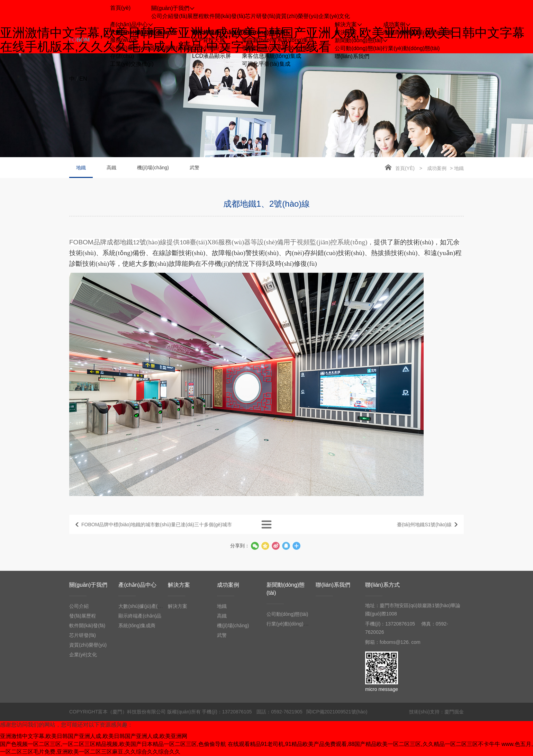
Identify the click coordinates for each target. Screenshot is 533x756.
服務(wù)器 (124, 40)
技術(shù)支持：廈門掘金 (436, 712)
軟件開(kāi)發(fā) (224, 16)
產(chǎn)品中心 (137, 585)
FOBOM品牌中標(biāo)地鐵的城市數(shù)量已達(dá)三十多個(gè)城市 (157, 533)
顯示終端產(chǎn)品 (217, 32)
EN (83, 79)
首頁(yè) (405, 168)
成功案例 (437, 168)
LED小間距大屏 (211, 48)
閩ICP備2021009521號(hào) (337, 712)
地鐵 (389, 32)
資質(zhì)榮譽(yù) (297, 16)
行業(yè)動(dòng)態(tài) (411, 48)
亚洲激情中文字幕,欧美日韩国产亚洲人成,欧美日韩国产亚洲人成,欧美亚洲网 (94, 736)
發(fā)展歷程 (189, 16)
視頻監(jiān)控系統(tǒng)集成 (278, 48)
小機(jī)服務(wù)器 (133, 48)
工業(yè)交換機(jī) (132, 64)
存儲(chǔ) (122, 56)
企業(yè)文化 (334, 16)
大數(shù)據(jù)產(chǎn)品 (143, 32)
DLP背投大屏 (209, 40)
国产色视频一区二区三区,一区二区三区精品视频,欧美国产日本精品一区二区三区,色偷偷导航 (113, 744)
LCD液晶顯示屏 (211, 56)
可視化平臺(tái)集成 (266, 64)
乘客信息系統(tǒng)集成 (272, 56)
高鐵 (400, 32)
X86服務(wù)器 (173, 48)
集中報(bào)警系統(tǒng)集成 (278, 40)
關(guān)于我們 (88, 585)
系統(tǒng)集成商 (264, 32)
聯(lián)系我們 (333, 585)
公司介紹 (162, 16)
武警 (447, 32)
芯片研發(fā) (260, 16)
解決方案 (346, 32)
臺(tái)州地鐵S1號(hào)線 (424, 533)
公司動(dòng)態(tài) (359, 48)
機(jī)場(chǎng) (423, 32)
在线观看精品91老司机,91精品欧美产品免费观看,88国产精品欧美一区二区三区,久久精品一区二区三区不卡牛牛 (364, 744)
